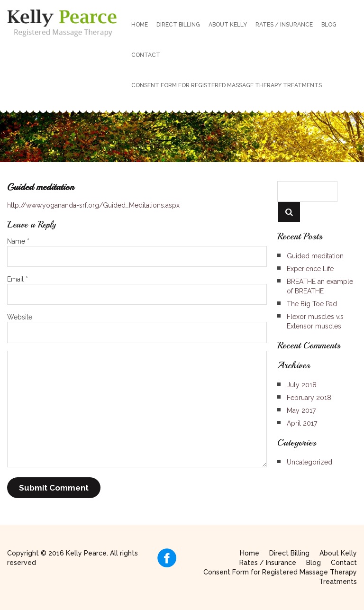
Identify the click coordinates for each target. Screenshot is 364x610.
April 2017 (302, 423)
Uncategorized (309, 462)
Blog (329, 25)
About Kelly (228, 25)
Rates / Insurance (284, 25)
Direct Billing (178, 25)
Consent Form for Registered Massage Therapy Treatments (227, 85)
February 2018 (309, 398)
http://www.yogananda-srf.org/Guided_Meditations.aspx (93, 205)
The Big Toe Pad (312, 304)
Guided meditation (315, 256)
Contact (146, 55)
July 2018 (302, 385)
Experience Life (310, 269)
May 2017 (301, 410)
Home (140, 25)
